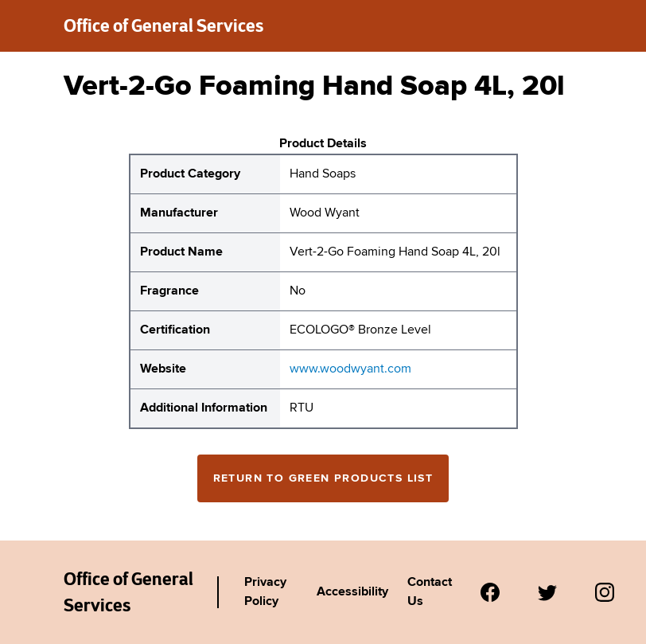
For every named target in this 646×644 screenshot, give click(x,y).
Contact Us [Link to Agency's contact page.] (430, 592)
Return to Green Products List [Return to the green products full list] (323, 478)
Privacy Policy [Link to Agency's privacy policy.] (265, 592)
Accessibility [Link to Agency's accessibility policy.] (352, 592)
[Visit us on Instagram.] (605, 592)
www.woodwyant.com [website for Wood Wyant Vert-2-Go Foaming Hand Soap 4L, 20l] (350, 369)
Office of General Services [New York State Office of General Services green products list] (163, 25)
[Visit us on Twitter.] (547, 592)
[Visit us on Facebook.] (490, 592)
